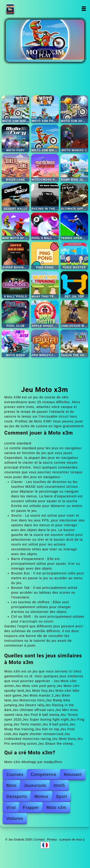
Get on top (74, 285)
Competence (44, 774)
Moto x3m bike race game (45, 139)
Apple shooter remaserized (45, 314)
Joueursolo (35, 785)
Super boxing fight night (15, 256)
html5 (59, 785)
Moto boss (15, 343)
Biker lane (15, 168)
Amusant (73, 774)
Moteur (42, 796)
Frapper (31, 807)
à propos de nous (71, 839)
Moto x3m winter (15, 109)
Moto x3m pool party (45, 109)
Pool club (15, 314)
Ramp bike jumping (74, 168)
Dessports (17, 796)
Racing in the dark (45, 197)
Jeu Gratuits (25, 9)
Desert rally (15, 197)
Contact (39, 839)
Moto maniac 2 (74, 139)
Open (84, 9)
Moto (11, 785)
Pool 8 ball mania (45, 226)
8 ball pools (15, 285)
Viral (11, 807)
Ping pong (45, 256)
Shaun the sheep (74, 343)
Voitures (15, 818)
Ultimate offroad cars (74, 197)
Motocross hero (45, 168)
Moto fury (15, 139)
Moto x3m (56, 807)
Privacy (52, 839)
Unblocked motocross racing (74, 314)
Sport (62, 796)
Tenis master (74, 256)
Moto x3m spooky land (74, 109)
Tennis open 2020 (74, 226)
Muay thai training (45, 285)
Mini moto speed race (15, 226)
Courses (15, 774)
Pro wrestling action (45, 343)
